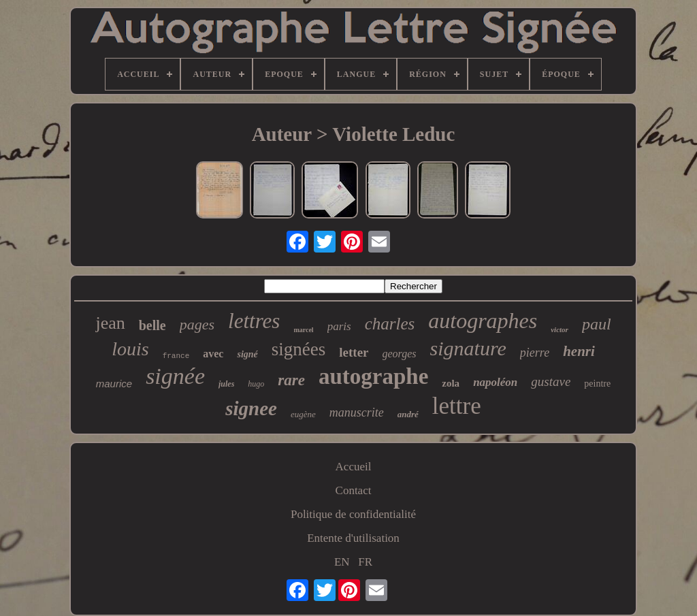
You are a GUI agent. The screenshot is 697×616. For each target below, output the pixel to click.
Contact (354, 490)
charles (390, 324)
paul (597, 324)
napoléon (495, 382)
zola (451, 383)
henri (579, 351)
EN (342, 562)
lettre (457, 406)
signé (247, 354)
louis (130, 349)
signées (298, 349)
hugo (256, 384)
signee (251, 408)
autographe (373, 376)
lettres (254, 321)
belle (152, 325)
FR (365, 562)
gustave (551, 382)
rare (291, 380)
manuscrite (357, 412)
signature (468, 348)
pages (197, 324)
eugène (303, 414)
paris (339, 326)
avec (213, 354)
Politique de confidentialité (353, 514)
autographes (483, 321)
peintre (597, 384)
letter (354, 352)
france (176, 356)
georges (400, 354)
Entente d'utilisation (353, 538)
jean (110, 323)
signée (175, 376)
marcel (303, 330)
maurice (114, 384)
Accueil (354, 467)
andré (408, 414)
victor (560, 329)
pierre (535, 353)
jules (226, 384)
